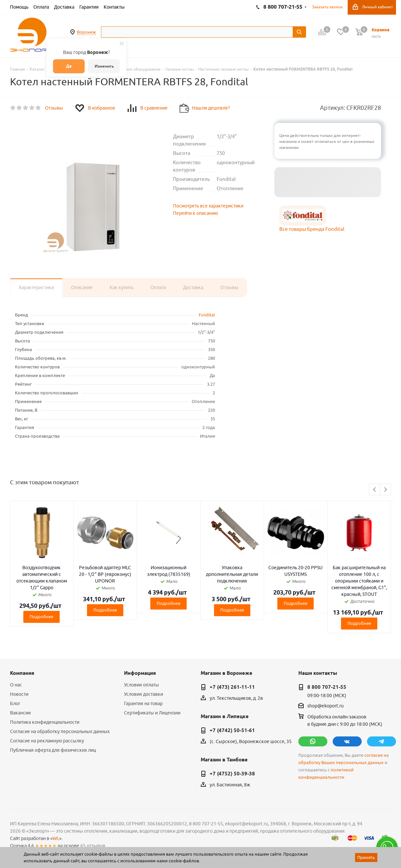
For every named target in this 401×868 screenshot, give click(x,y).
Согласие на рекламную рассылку (47, 741)
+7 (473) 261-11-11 (232, 687)
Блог (15, 703)
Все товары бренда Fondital (312, 229)
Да (69, 66)
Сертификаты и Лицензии (152, 713)
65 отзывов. (93, 846)
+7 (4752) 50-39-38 (232, 774)
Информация (140, 673)
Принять (366, 857)
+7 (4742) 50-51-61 (232, 730)
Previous (375, 490)
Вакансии (20, 713)
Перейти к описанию (195, 213)
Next (385, 490)
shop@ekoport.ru (325, 706)
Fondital (207, 315)
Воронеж (86, 32)
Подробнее (41, 617)
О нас (16, 685)
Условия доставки (143, 694)
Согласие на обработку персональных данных (60, 731)
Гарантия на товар (143, 703)
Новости (19, 694)
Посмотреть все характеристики (208, 206)
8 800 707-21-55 (327, 687)
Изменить (104, 66)
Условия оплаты (141, 685)
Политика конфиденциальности (45, 722)
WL (56, 838)
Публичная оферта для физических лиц (53, 750)
